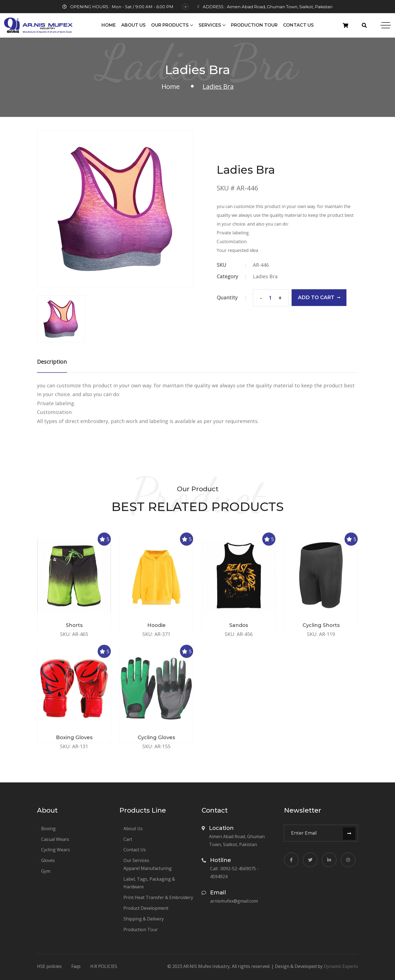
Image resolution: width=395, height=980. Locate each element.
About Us (133, 25)
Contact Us (298, 25)
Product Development (146, 908)
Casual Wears (55, 839)
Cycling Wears (56, 850)
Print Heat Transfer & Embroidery (158, 897)
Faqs (76, 967)
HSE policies (49, 967)
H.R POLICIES (104, 967)
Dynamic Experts (341, 966)
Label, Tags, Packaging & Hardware (149, 883)
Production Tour (254, 25)
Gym (46, 871)
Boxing (48, 829)
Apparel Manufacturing (148, 868)
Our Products (170, 25)
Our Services (136, 860)
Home (109, 25)
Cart (128, 839)
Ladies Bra (266, 276)
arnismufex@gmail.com (234, 901)
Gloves (48, 860)
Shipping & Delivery (144, 919)
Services (210, 25)
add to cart (319, 297)
